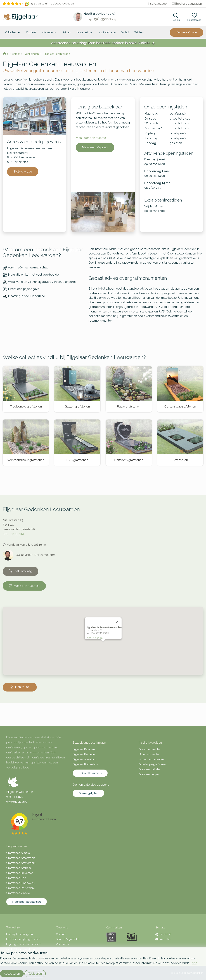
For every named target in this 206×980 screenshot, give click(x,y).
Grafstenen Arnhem (19, 868)
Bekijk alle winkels (90, 773)
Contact (125, 32)
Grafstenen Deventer (19, 873)
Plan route (20, 687)
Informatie (50, 33)
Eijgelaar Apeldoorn (85, 759)
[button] (103, 640)
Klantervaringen (85, 32)
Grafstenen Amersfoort (21, 858)
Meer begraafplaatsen (27, 902)
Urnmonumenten (150, 754)
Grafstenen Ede (16, 878)
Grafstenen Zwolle (18, 893)
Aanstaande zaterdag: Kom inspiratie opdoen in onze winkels (103, 43)
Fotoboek (31, 32)
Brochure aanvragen (187, 4)
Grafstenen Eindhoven (20, 883)
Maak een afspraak (186, 32)
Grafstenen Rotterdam (20, 888)
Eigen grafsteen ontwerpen (24, 944)
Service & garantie (68, 939)
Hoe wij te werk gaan (20, 934)
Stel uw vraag (23, 171)
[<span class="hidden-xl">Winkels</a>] (139, 32)
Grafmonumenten (150, 749)
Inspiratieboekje (107, 32)
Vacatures (62, 944)
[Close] (117, 617)
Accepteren (12, 974)
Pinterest (163, 934)
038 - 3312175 (15, 797)
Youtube (163, 939)
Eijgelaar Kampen (84, 749)
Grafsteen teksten (150, 769)
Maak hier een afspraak (92, 138)
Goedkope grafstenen (153, 764)
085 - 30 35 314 (13, 534)
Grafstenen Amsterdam (21, 863)
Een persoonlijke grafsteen (23, 939)
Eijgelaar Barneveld (85, 754)
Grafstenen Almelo (18, 853)
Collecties (13, 33)
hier (194, 963)
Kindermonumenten (151, 759)
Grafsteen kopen (149, 774)
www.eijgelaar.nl (16, 802)
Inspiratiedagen (158, 4)
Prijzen (67, 32)
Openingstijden (88, 793)
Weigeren (35, 974)
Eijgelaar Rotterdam (85, 764)
